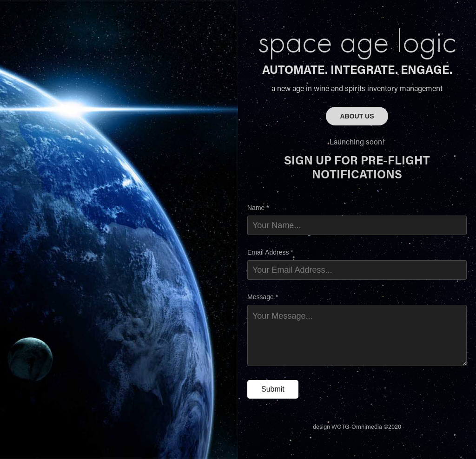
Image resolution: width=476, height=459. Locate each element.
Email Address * (270, 252)
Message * (263, 297)
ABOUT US (357, 116)
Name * (258, 208)
